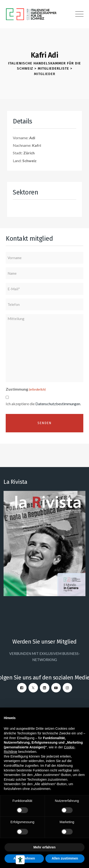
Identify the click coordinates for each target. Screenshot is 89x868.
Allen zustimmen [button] (65, 858)
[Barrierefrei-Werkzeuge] (20, 860)
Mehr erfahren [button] (44, 847)
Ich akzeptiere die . (43, 404)
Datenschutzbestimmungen (58, 404)
